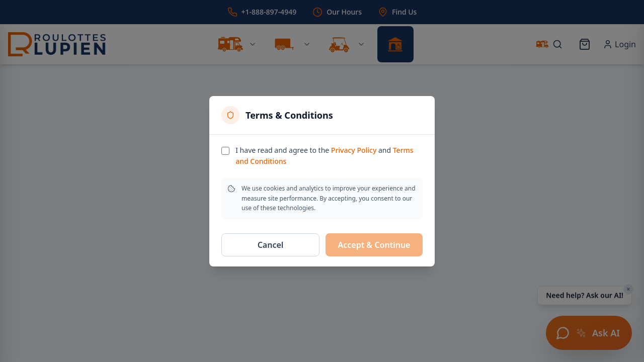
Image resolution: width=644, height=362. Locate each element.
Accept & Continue (374, 245)
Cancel (271, 245)
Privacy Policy (354, 150)
